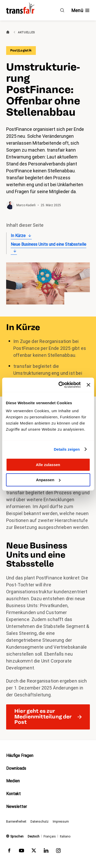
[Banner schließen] (88, 385)
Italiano (65, 836)
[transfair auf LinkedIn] (46, 852)
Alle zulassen (48, 465)
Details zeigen (67, 449)
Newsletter (17, 807)
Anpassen (48, 480)
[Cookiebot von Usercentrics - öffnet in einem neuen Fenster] (60, 385)
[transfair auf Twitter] (34, 852)
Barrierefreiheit (16, 822)
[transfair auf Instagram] (58, 852)
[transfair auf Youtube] (22, 852)
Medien (13, 781)
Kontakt (13, 794)
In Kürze (18, 236)
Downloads (16, 768)
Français (50, 836)
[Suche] (62, 10)
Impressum (61, 822)
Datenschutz (40, 822)
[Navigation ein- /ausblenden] (81, 10)
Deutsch (34, 836)
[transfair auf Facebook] (9, 852)
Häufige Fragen (20, 756)
